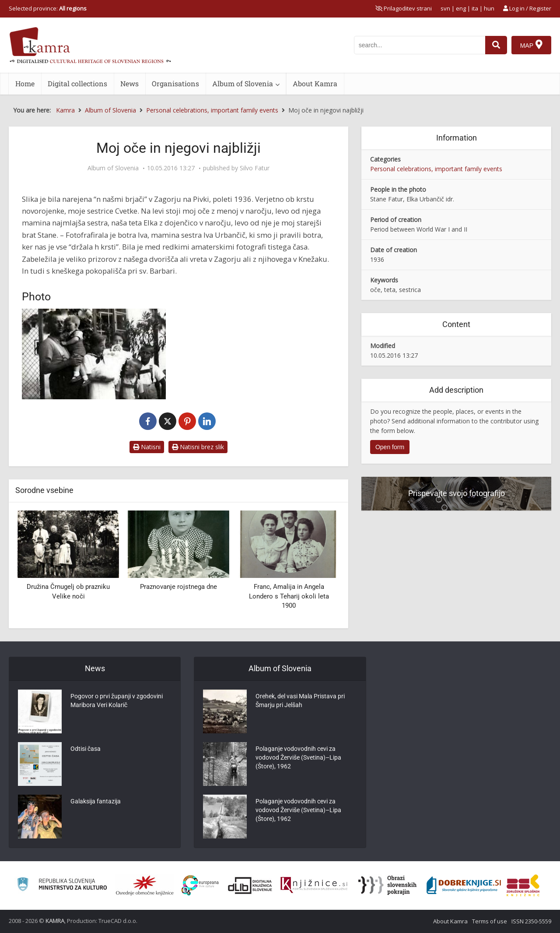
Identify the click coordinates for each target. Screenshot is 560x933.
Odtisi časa (86, 749)
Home (25, 83)
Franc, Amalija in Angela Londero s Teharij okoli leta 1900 (289, 596)
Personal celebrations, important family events (436, 169)
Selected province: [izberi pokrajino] (48, 8)
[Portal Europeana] (200, 885)
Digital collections (77, 83)
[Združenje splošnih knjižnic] (523, 885)
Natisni (147, 447)
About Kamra (315, 83)
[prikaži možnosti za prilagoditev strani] (404, 8)
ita (475, 8)
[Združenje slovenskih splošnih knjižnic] (314, 885)
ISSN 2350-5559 (531, 921)
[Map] (531, 45)
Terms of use (490, 921)
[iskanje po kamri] (420, 45)
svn (445, 8)
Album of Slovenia (243, 83)
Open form (390, 447)
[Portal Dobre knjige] (464, 885)
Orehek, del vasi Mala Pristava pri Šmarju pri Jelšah (300, 701)
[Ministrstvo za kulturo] (62, 885)
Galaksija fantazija (96, 801)
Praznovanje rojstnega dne (178, 587)
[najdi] (496, 45)
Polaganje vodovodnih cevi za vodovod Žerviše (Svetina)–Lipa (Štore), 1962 (298, 757)
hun (489, 8)
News (129, 83)
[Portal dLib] (250, 885)
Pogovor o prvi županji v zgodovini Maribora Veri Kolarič (117, 701)
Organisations (175, 83)
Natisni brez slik (198, 447)
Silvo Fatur (255, 168)
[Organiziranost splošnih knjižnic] (145, 885)
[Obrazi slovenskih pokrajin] (387, 885)
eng (461, 8)
